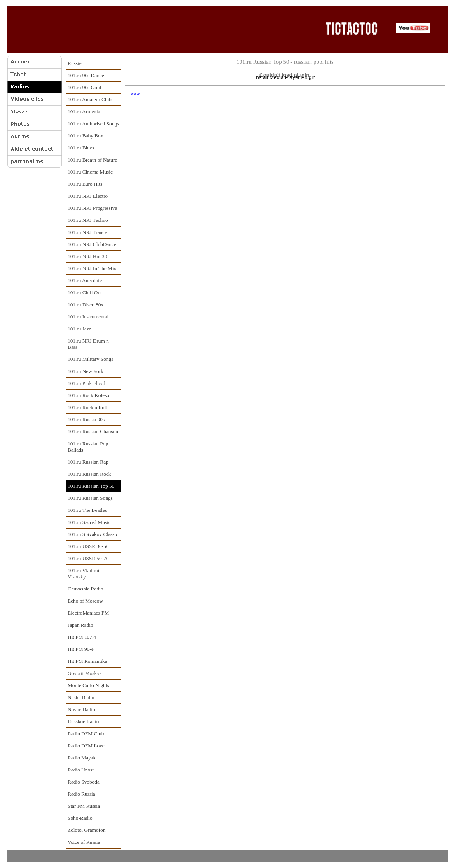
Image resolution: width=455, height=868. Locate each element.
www (135, 93)
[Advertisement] (164, 29)
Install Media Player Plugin (285, 77)
